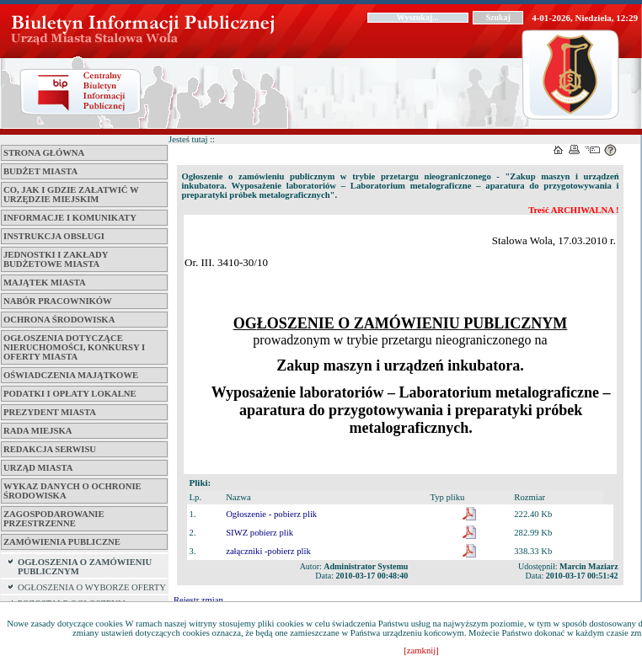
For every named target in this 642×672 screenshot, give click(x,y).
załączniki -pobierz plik (268, 551)
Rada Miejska (37, 431)
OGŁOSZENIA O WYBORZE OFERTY (92, 587)
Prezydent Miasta (50, 412)
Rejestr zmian (198, 600)
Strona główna (44, 153)
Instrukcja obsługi (54, 236)
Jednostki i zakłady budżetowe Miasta (56, 259)
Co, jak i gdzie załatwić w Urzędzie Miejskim (71, 195)
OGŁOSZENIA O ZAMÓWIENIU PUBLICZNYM (85, 567)
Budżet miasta (40, 171)
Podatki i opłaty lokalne (70, 394)
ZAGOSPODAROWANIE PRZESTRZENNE (54, 519)
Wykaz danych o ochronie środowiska (72, 491)
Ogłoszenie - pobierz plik (271, 514)
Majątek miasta (45, 283)
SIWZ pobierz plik (259, 533)
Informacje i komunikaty (70, 218)
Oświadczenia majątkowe (71, 375)
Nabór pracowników (58, 301)
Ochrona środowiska (59, 320)
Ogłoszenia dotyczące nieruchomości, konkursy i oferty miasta (74, 347)
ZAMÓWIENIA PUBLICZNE (62, 542)
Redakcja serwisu (50, 449)
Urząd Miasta (38, 468)
